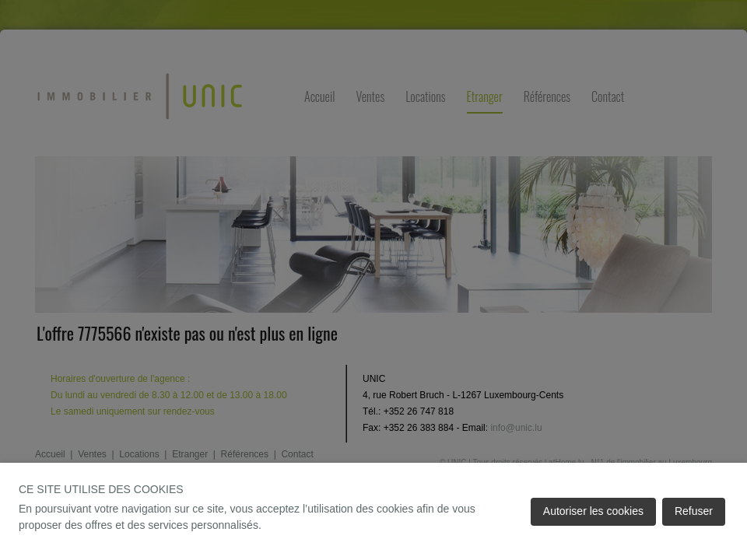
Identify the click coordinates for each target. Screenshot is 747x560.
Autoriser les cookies (593, 511)
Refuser (694, 511)
